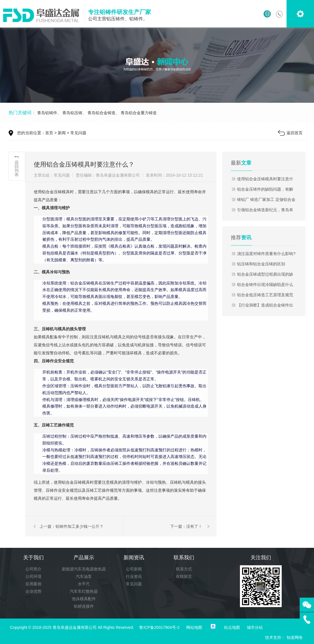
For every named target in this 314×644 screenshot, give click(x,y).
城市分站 (255, 627)
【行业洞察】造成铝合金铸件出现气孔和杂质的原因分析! (265, 307)
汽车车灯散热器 (84, 591)
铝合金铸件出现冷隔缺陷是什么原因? (265, 286)
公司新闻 (134, 569)
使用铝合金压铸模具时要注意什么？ (265, 180)
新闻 (62, 133)
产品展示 (84, 558)
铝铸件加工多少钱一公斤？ (80, 526)
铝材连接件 (84, 606)
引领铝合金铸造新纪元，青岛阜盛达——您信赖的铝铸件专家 (265, 211)
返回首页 (295, 133)
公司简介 (33, 569)
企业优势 (33, 591)
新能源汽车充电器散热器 (84, 569)
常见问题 (78, 133)
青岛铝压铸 (72, 113)
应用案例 (33, 584)
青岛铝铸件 (47, 113)
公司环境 (33, 576)
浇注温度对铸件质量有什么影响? (266, 254)
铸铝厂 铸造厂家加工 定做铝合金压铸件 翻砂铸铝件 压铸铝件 (266, 201)
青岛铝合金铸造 (102, 113)
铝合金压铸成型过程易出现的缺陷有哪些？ (265, 276)
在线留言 (184, 576)
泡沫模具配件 (84, 599)
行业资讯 (134, 576)
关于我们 (33, 558)
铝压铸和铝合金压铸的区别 (261, 264)
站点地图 (232, 627)
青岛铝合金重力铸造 (139, 113)
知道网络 (295, 637)
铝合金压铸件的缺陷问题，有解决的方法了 (265, 191)
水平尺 (84, 584)
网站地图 (194, 627)
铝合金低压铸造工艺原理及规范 (265, 295)
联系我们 (184, 558)
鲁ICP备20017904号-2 (159, 627)
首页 (49, 133)
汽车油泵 (84, 576)
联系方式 (184, 569)
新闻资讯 (134, 558)
